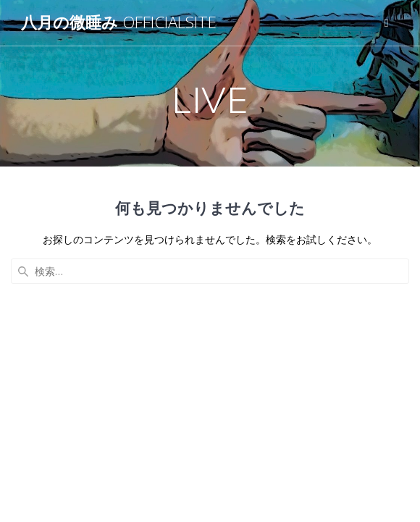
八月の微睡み (119, 22)
